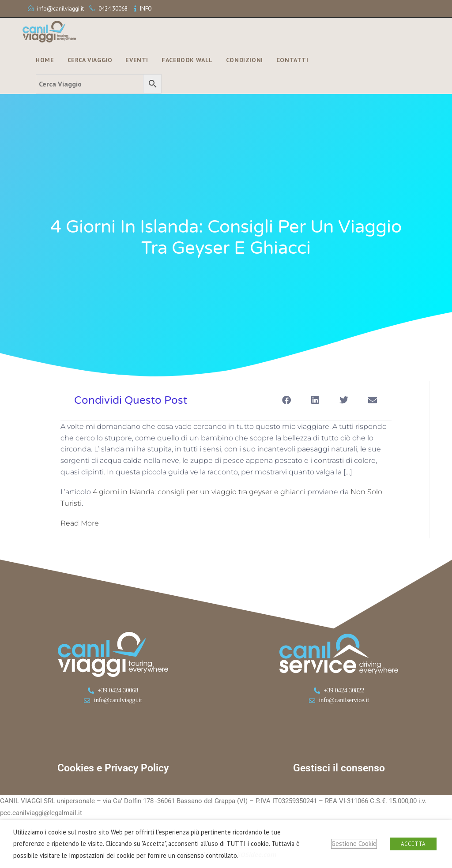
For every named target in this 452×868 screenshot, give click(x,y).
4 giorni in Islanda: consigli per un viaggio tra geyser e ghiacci (199, 492)
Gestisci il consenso (339, 768)
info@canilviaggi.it (60, 9)
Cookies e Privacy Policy (113, 768)
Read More (80, 523)
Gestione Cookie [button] (354, 844)
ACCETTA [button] (413, 844)
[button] (286, 400)
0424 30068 (113, 9)
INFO (146, 9)
